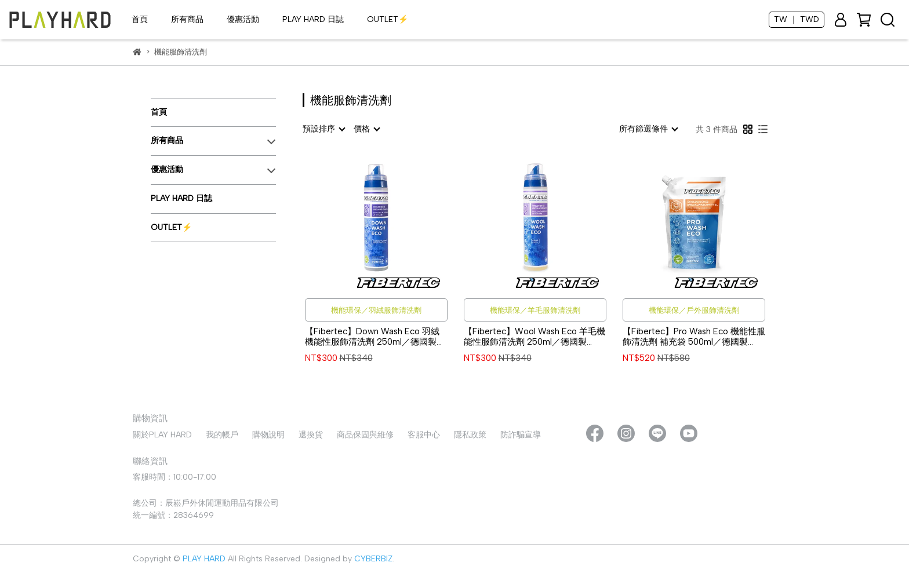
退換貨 (311, 435)
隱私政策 (470, 435)
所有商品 (187, 19)
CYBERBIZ (373, 559)
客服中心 (424, 435)
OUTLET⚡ (388, 19)
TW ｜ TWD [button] (797, 19)
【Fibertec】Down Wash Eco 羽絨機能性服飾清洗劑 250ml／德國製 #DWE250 (372, 337)
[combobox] (323, 129)
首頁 (140, 19)
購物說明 (268, 435)
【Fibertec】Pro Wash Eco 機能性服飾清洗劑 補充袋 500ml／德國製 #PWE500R (694, 337)
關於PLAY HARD (162, 435)
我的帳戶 (222, 435)
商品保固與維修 (365, 435)
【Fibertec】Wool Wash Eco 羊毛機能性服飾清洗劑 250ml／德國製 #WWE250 (535, 337)
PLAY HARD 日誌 (313, 19)
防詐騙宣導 (521, 435)
